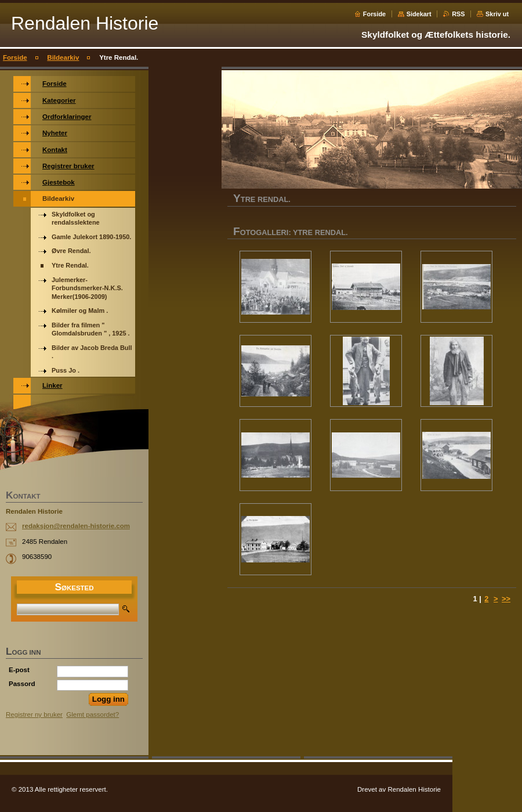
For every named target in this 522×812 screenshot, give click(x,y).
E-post (19, 670)
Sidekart (419, 14)
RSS (458, 14)
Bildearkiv (63, 57)
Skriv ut (497, 14)
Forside (374, 14)
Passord (22, 684)
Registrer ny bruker (34, 714)
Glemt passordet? (93, 714)
